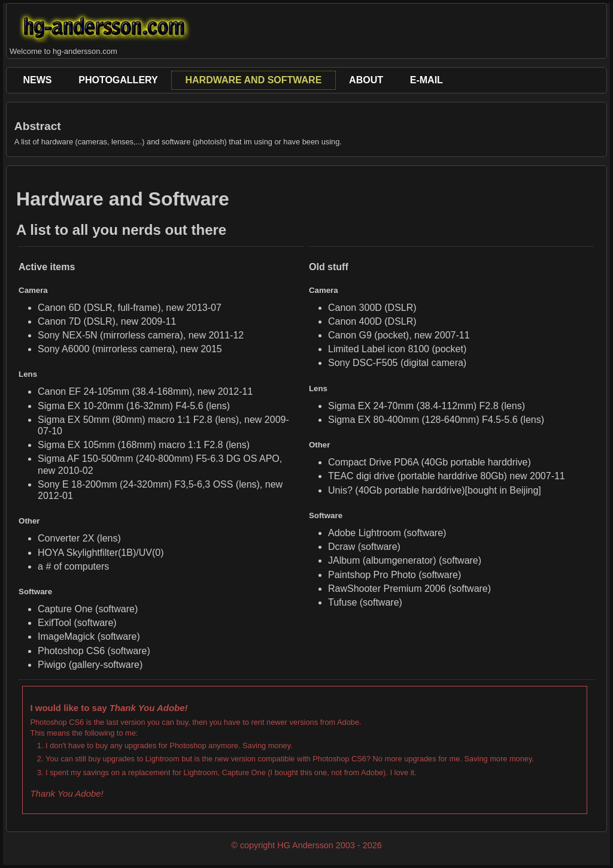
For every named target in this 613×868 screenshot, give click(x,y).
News (37, 80)
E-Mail (427, 80)
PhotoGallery (118, 80)
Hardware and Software (253, 80)
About (366, 80)
